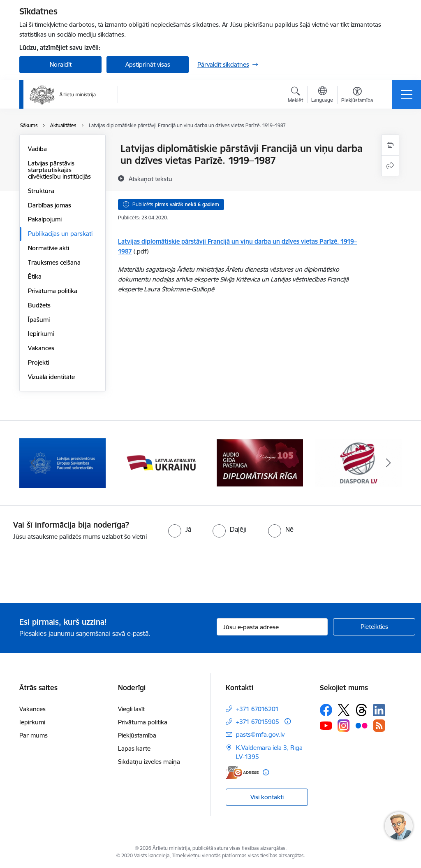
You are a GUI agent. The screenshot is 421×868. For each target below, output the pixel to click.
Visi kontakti (267, 797)
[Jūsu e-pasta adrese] (272, 627)
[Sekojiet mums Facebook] (326, 710)
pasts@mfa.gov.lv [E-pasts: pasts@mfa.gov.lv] (260, 734)
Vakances (41, 348)
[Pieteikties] (374, 627)
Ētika (35, 276)
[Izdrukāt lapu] (390, 145)
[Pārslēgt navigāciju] (407, 95)
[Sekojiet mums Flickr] (361, 725)
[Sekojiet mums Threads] (361, 710)
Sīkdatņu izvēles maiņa (149, 762)
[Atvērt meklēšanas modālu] (295, 96)
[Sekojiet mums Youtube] (326, 725)
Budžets (39, 305)
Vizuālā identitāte (51, 377)
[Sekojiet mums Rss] (379, 725)
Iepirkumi (41, 334)
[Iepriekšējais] (33, 463)
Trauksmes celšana (54, 262)
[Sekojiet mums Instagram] (344, 725)
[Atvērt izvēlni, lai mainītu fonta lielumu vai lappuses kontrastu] (357, 96)
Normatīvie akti (49, 248)
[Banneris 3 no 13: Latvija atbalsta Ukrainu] (260, 462)
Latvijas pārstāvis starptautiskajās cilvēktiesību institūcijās (59, 170)
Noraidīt (61, 64)
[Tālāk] (388, 463)
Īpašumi (39, 320)
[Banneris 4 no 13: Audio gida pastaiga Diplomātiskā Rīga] (359, 462)
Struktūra (41, 191)
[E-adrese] (242, 772)
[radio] (180, 529)
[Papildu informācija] (288, 721)
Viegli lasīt (131, 709)
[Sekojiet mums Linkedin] (379, 710)
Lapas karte (134, 748)
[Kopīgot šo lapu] (390, 166)
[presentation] (69, 572)
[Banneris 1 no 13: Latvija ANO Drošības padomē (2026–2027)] (62, 462)
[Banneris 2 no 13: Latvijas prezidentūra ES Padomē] (161, 462)
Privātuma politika (53, 291)
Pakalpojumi (45, 219)
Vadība (37, 149)
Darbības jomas (50, 205)
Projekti (38, 362)
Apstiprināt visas (148, 64)
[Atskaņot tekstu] (150, 179)
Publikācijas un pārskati (60, 234)
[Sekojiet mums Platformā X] (344, 710)
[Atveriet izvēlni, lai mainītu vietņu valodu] (322, 95)
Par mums (34, 735)
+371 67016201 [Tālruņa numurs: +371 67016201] (257, 709)
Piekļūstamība (137, 735)
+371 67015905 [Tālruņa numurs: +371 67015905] (258, 722)
